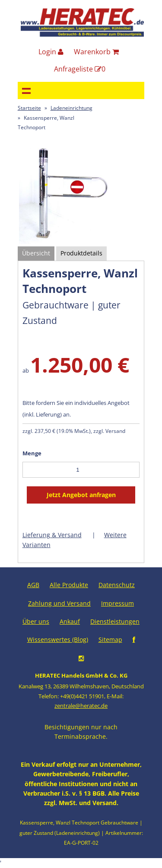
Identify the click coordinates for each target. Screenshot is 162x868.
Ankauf (70, 621)
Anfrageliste (80, 69)
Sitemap (110, 639)
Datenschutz (117, 585)
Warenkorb (96, 52)
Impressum (118, 603)
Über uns (36, 621)
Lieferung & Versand (52, 535)
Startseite (29, 108)
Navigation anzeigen (26, 90)
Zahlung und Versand (59, 603)
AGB (33, 585)
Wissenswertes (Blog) (58, 639)
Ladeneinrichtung (71, 108)
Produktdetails (81, 253)
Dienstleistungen (115, 621)
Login (51, 52)
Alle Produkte (69, 585)
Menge (32, 453)
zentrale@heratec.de (81, 706)
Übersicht (36, 253)
